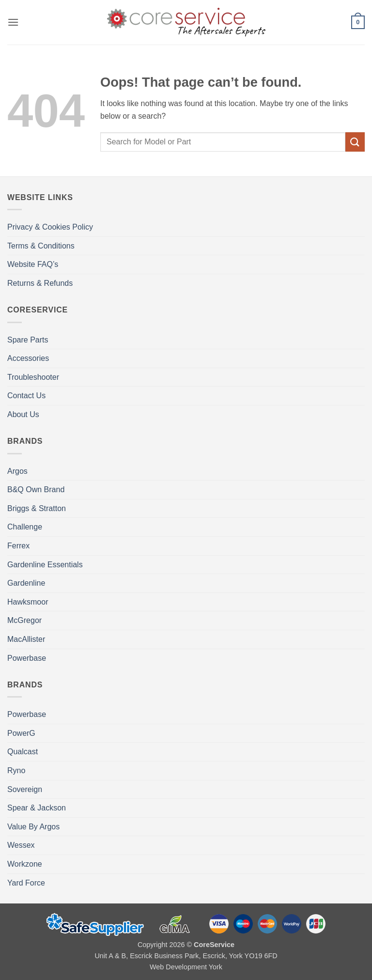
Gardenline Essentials (45, 565)
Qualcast (23, 752)
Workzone (25, 864)
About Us (23, 414)
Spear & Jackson (37, 808)
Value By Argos (33, 827)
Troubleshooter (33, 377)
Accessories (28, 358)
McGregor (24, 620)
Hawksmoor (28, 602)
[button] (13, 22)
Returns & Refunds (40, 283)
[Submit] (355, 142)
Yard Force (26, 883)
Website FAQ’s (33, 264)
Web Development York (186, 967)
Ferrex (18, 546)
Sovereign (25, 789)
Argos (17, 471)
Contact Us (26, 396)
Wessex (21, 845)
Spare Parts (28, 340)
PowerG (21, 733)
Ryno (16, 770)
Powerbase (27, 658)
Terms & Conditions (41, 246)
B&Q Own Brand (36, 490)
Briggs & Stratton (37, 508)
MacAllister (26, 639)
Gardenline (26, 583)
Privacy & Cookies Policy (50, 227)
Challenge (25, 527)
